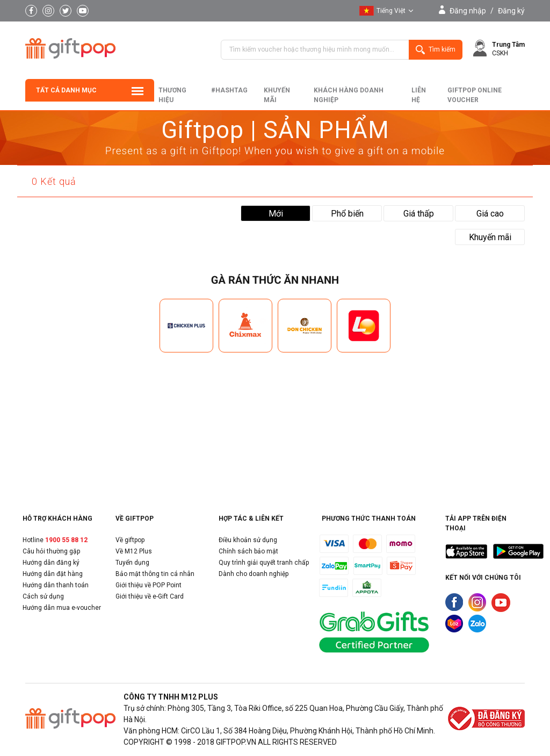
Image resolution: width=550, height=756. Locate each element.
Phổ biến (347, 214)
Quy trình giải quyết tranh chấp (264, 563)
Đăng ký (511, 11)
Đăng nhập (468, 11)
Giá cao (490, 214)
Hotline (55, 540)
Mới (276, 214)
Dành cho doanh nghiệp (254, 574)
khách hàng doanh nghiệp (349, 95)
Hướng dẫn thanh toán (56, 585)
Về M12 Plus (134, 551)
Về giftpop (130, 540)
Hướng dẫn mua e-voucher (62, 608)
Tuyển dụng (132, 563)
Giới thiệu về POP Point (149, 585)
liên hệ (419, 95)
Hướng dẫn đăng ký (51, 563)
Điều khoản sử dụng (248, 540)
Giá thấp (419, 214)
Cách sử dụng (43, 596)
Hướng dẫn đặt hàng (53, 574)
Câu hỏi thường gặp (51, 551)
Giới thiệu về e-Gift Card (150, 596)
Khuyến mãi (277, 95)
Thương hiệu (172, 95)
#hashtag (229, 90)
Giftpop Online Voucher (475, 95)
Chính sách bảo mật (248, 551)
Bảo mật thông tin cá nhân (155, 574)
